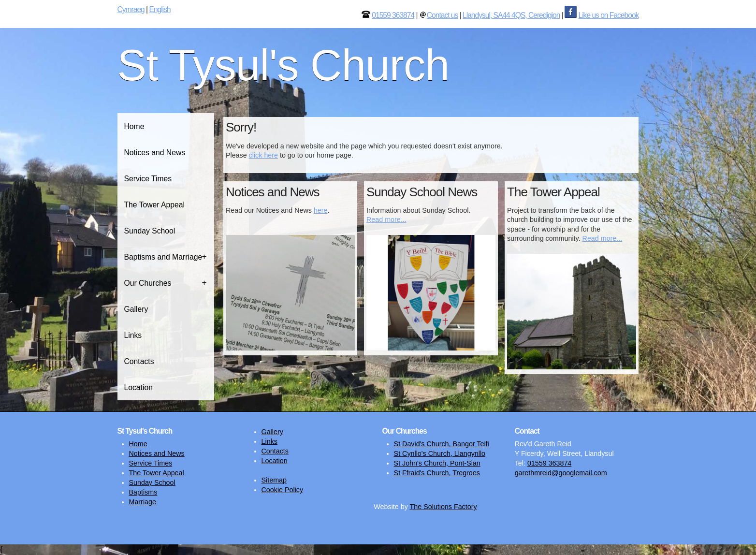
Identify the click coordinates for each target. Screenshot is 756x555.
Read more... (386, 219)
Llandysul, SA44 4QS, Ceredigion (511, 15)
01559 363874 (393, 15)
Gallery (136, 309)
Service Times (148, 179)
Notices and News (155, 153)
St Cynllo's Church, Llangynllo (440, 453)
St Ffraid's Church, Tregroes (437, 473)
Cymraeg (131, 9)
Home (134, 126)
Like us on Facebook (608, 15)
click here (263, 155)
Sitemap (274, 480)
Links (133, 335)
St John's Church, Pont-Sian (437, 463)
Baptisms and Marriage (163, 257)
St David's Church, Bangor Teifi (442, 444)
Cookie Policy (283, 490)
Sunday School (150, 231)
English (160, 9)
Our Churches (148, 283)
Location (138, 387)
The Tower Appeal (155, 205)
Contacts (139, 361)
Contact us (443, 15)
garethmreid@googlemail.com (561, 473)
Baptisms (143, 492)
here (321, 210)
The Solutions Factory (443, 507)
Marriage (143, 502)
